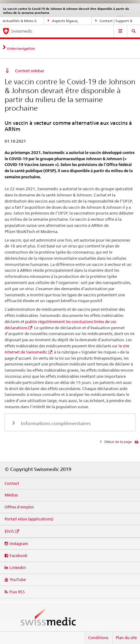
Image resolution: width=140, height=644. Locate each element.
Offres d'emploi (19, 507)
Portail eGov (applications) (29, 519)
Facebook (18, 555)
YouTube (18, 579)
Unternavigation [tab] (21, 48)
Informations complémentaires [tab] (55, 423)
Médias (11, 495)
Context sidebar (30, 71)
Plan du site (126, 638)
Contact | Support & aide (114, 21)
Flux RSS (17, 592)
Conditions (98, 638)
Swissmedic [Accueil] (21, 31)
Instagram (19, 543)
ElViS (9, 531)
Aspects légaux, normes (63, 21)
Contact (12, 483)
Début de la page (118, 442)
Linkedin (18, 567)
